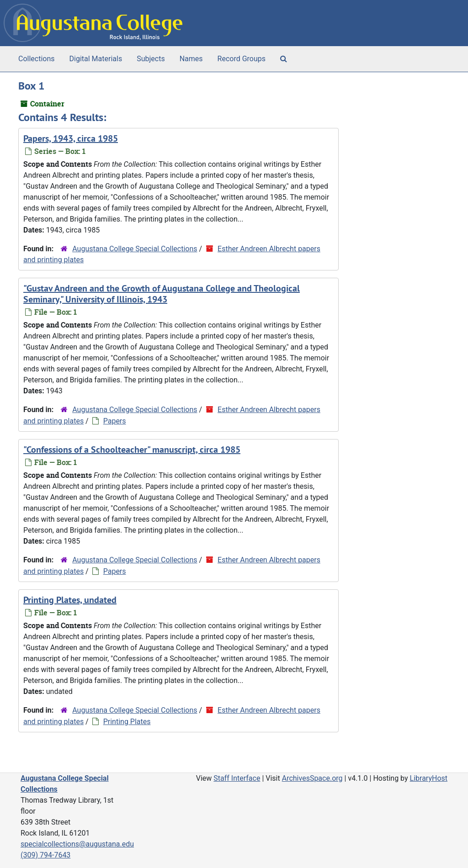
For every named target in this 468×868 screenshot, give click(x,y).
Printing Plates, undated (70, 600)
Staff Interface (237, 778)
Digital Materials (96, 59)
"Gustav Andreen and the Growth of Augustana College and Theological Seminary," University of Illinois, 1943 (162, 294)
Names (191, 59)
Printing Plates (127, 722)
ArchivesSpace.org (312, 778)
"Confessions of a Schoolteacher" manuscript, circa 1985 (132, 450)
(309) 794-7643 (45, 855)
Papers (115, 421)
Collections (37, 59)
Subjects (151, 59)
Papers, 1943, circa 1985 (71, 138)
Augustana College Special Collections (135, 249)
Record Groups (242, 59)
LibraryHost (429, 778)
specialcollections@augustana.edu (77, 844)
